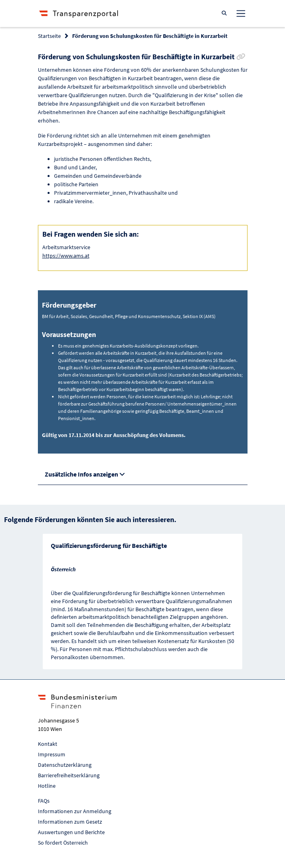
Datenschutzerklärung (65, 765)
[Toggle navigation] (241, 13)
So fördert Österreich (63, 843)
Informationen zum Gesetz (70, 822)
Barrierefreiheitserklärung (69, 775)
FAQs (44, 801)
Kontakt (48, 744)
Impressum (52, 754)
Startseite (49, 36)
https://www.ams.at (66, 256)
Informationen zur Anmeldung (75, 811)
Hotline (47, 786)
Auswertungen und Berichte (71, 832)
